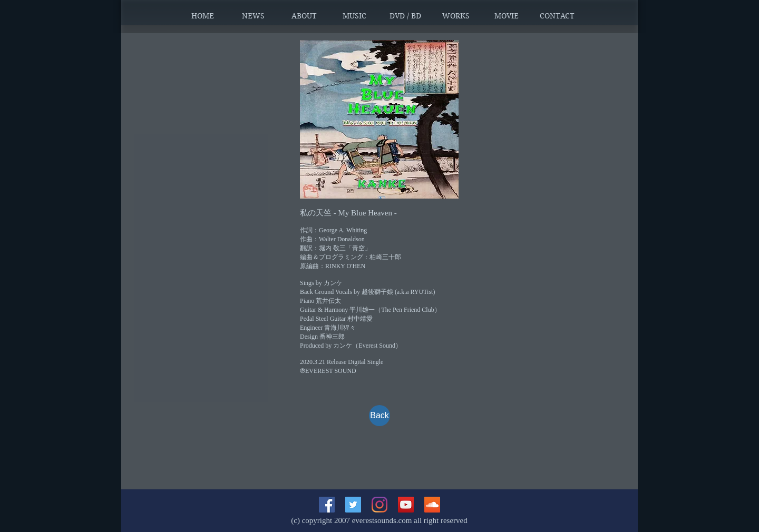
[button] (254, 16)
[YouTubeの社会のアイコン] (406, 505)
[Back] (379, 416)
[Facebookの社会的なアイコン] (327, 505)
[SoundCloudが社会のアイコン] (432, 505)
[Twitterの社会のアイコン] (353, 505)
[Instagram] (379, 505)
